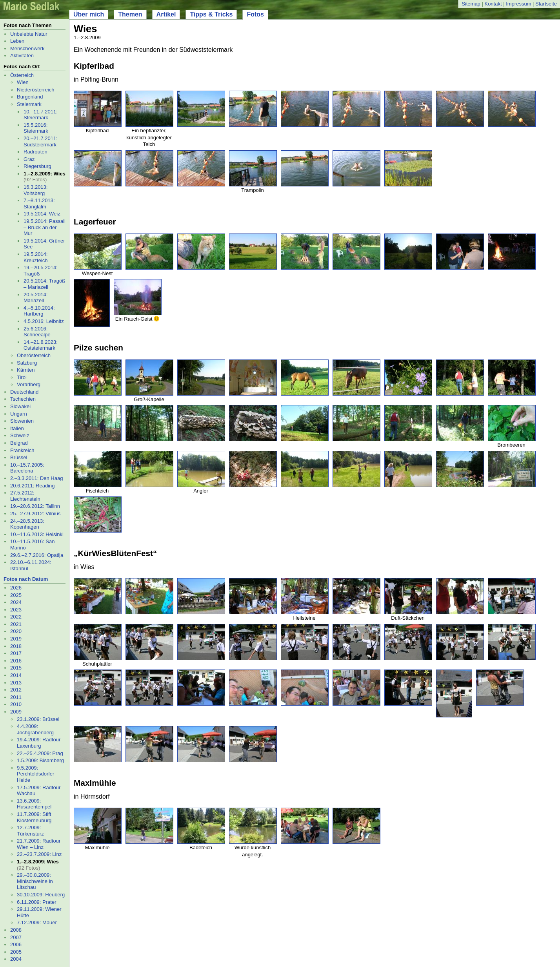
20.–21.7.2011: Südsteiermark (41, 141)
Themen (130, 14)
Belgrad (19, 443)
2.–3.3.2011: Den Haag (36, 478)
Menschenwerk (27, 48)
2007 (16, 937)
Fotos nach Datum (26, 579)
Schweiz (20, 435)
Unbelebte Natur (29, 34)
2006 (16, 944)
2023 (16, 610)
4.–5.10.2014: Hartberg (39, 311)
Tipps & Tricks (211, 14)
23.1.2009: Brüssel (38, 719)
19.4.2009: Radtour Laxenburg (39, 743)
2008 (16, 930)
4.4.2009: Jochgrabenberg (35, 729)
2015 (16, 668)
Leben (17, 41)
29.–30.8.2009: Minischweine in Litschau (35, 881)
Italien (17, 428)
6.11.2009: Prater (36, 902)
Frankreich (22, 450)
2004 (16, 959)
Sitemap (471, 4)
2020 (16, 631)
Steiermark (29, 104)
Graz (29, 159)
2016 (16, 661)
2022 (16, 617)
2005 (16, 952)
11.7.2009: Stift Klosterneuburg (34, 817)
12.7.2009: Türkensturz (30, 831)
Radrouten (35, 152)
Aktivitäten (22, 56)
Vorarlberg (29, 384)
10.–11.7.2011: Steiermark (41, 115)
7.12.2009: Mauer (37, 922)
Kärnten (26, 370)
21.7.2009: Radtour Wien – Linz (39, 844)
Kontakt (493, 4)
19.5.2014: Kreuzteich (35, 257)
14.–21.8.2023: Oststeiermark (41, 345)
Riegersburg (37, 166)
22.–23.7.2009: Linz (39, 854)
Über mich (89, 14)
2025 (16, 595)
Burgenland (30, 97)
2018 (16, 646)
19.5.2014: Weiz (42, 214)
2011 (16, 697)
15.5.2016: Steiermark (36, 128)
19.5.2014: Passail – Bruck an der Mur (45, 227)
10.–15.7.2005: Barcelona (27, 468)
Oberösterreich (34, 355)
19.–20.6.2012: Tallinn (35, 506)
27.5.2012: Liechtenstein (25, 496)
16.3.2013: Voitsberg (35, 190)
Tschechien (23, 399)
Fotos (255, 14)
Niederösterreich (35, 90)
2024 (16, 602)
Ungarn (19, 414)
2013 (16, 683)
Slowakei (20, 406)
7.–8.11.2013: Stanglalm (39, 203)
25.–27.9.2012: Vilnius (35, 514)
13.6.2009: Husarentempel (34, 804)
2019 (16, 639)
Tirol (22, 377)
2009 (16, 712)
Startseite (546, 4)
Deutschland (24, 392)
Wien (23, 82)
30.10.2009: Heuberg (41, 895)
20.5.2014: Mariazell (35, 298)
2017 (16, 653)
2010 (16, 704)
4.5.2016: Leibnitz (44, 321)
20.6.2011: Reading (32, 486)
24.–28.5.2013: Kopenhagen (27, 524)
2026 (16, 588)
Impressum (518, 4)
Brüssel (19, 457)
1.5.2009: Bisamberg (40, 760)
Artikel (166, 14)
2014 (16, 675)
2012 (16, 690)
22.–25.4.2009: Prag (40, 753)
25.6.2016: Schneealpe (37, 332)
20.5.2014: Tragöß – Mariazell (44, 284)
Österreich (22, 75)
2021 (16, 624)
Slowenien (22, 421)
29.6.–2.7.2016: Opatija (37, 555)
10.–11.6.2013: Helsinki (37, 534)
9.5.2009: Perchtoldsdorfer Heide (35, 774)
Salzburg (27, 363)
